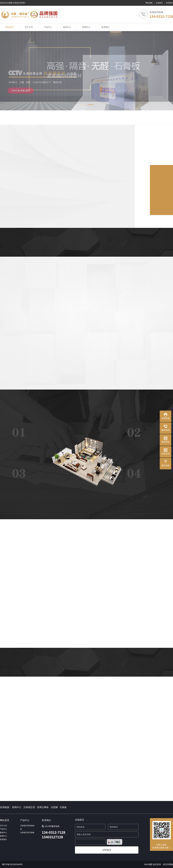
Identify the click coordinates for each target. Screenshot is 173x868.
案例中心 (67, 27)
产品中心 (48, 27)
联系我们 (170, 3)
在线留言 (159, 3)
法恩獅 (54, 807)
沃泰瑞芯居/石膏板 (27, 833)
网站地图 (149, 3)
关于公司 (29, 27)
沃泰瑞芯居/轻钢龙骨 (27, 827)
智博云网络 (43, 807)
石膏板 (63, 807)
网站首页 (10, 27)
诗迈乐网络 (168, 864)
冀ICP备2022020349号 (12, 864)
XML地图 (148, 864)
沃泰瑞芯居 (29, 807)
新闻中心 (86, 27)
